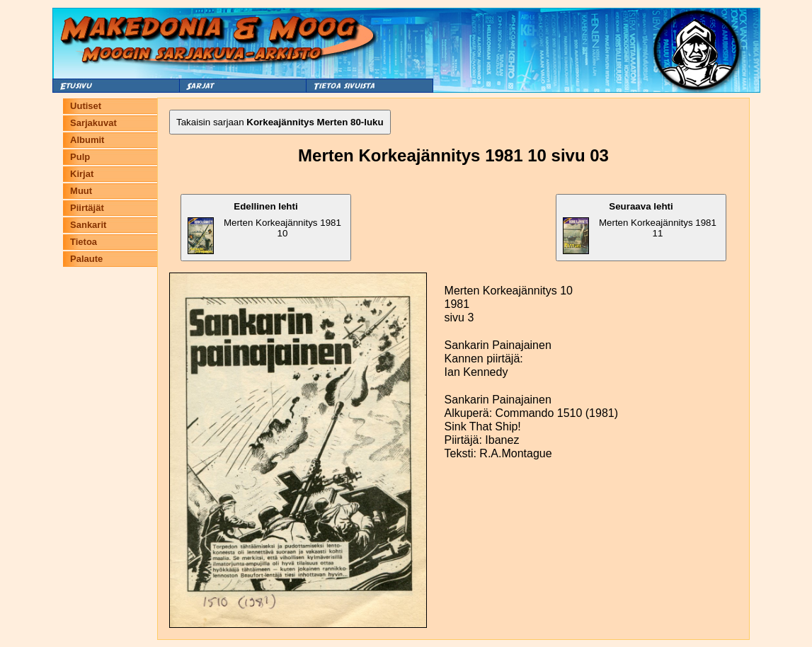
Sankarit (88, 225)
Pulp (80, 157)
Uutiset (86, 106)
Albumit (87, 140)
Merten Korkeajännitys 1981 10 (264, 228)
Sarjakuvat (93, 123)
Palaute (86, 259)
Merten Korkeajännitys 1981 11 (640, 228)
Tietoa (84, 242)
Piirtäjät (87, 208)
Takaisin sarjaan (280, 122)
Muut (81, 191)
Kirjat (82, 174)
